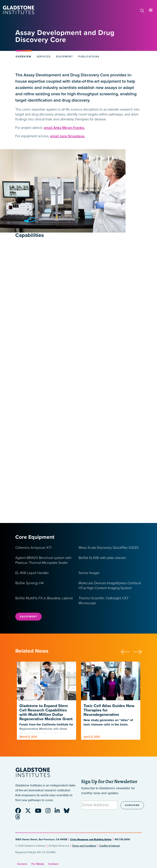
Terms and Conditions (84, 846)
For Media (38, 864)
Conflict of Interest (110, 846)
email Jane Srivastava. (68, 136)
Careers (22, 864)
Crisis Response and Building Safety (91, 839)
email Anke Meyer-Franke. (64, 128)
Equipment (28, 617)
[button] (127, 651)
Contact (53, 864)
